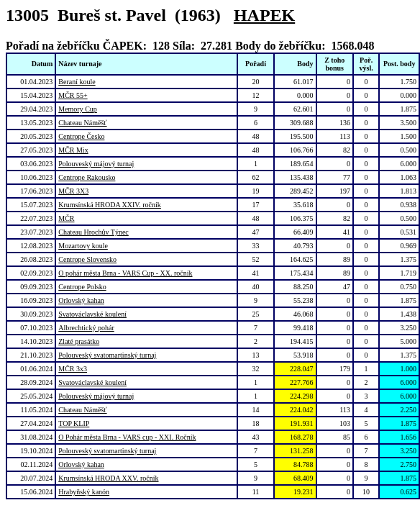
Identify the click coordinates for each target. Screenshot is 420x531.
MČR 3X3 (73, 191)
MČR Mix (73, 150)
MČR (66, 218)
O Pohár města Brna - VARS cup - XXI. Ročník (127, 437)
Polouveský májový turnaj (96, 164)
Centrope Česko (81, 136)
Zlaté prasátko (79, 341)
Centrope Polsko (82, 287)
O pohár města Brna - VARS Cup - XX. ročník (125, 273)
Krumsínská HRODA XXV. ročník (108, 478)
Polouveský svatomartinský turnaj (107, 355)
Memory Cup (78, 109)
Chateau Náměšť (82, 123)
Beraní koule (77, 82)
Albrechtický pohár (86, 328)
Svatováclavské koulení (92, 314)
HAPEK (264, 15)
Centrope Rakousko (87, 177)
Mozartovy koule (83, 246)
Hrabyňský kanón (84, 492)
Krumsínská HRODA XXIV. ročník (110, 205)
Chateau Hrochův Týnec (93, 232)
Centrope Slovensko (87, 259)
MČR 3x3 (73, 369)
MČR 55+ (73, 95)
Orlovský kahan (81, 300)
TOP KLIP (74, 423)
